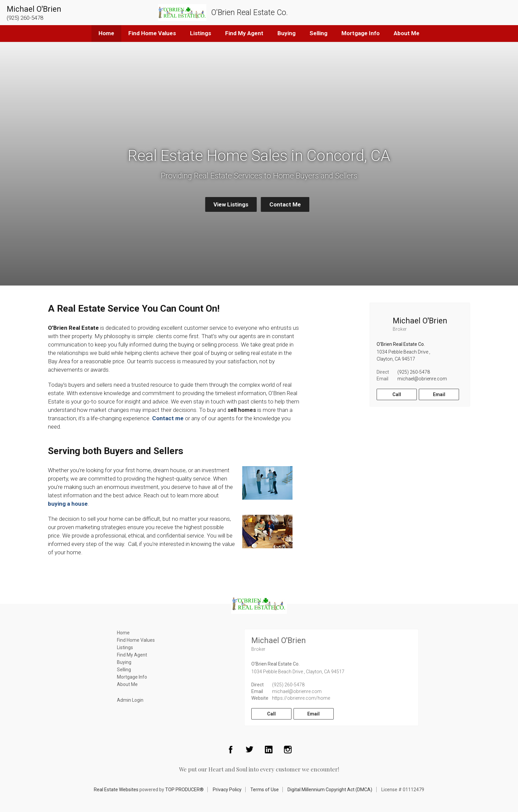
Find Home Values (152, 33)
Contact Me (285, 204)
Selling (318, 33)
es (253, 410)
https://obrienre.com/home (301, 698)
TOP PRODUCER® (184, 790)
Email (439, 394)
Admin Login (130, 700)
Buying (286, 33)
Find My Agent (244, 33)
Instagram (288, 749)
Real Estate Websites (116, 790)
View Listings (231, 204)
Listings (201, 33)
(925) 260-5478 (414, 372)
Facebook (231, 749)
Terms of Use (265, 790)
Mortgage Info (361, 33)
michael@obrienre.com (422, 379)
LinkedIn (269, 749)
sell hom (239, 410)
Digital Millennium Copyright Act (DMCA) (330, 790)
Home (106, 33)
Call (397, 394)
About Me (407, 33)
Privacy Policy (227, 790)
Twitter (250, 749)
